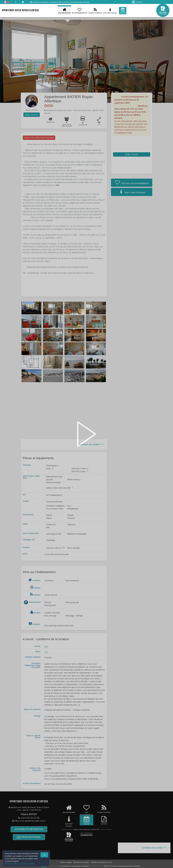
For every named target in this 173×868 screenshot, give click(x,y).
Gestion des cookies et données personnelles (19, 864)
